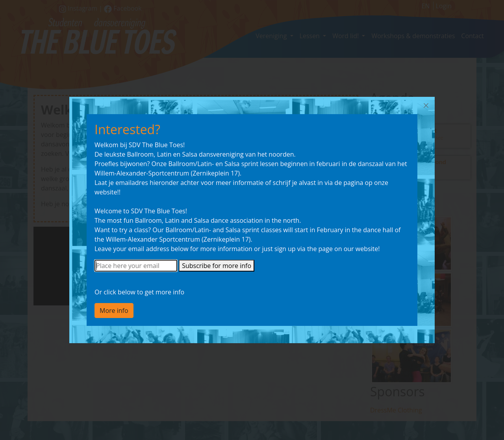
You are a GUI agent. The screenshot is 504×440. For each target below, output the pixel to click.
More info (114, 311)
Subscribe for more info (217, 266)
